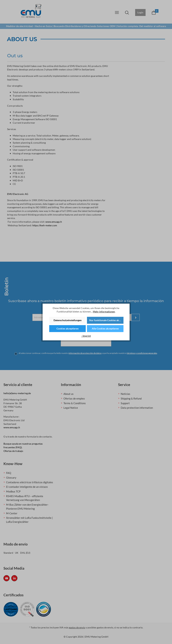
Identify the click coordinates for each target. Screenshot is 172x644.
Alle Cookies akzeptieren (105, 329)
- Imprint (86, 336)
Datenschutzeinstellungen (68, 320)
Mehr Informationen (104, 312)
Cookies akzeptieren (68, 329)
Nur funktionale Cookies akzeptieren (106, 320)
